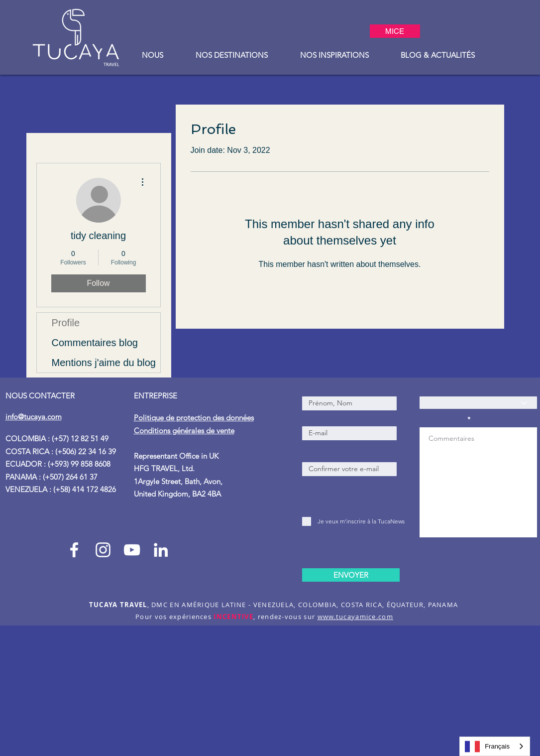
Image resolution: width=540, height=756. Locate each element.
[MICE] (395, 31)
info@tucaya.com (34, 417)
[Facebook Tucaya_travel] (74, 550)
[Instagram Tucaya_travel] (103, 550)
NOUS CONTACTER (40, 396)
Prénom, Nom (321, 389)
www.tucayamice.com (355, 617)
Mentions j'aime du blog (104, 363)
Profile (66, 323)
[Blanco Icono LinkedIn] (161, 550)
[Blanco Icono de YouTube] (132, 550)
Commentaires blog (95, 343)
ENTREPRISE (157, 396)
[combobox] (495, 746)
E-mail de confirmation (332, 452)
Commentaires (442, 419)
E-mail (310, 419)
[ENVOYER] (351, 575)
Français (487, 747)
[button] (153, 55)
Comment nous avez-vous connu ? (465, 389)
